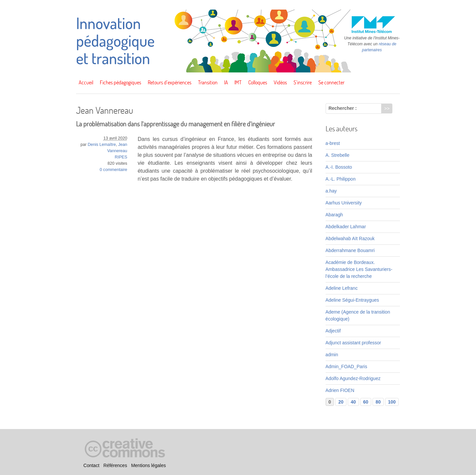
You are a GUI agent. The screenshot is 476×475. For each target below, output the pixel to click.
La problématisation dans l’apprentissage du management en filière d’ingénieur (176, 124)
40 (353, 402)
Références (115, 465)
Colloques (258, 82)
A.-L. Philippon (341, 179)
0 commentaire (114, 170)
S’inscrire (303, 82)
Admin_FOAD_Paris (346, 367)
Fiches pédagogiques (120, 82)
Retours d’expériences (170, 82)
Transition (208, 82)
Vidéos (280, 82)
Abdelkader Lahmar (346, 227)
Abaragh (334, 215)
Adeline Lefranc (342, 288)
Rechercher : (343, 108)
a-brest (333, 143)
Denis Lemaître (102, 145)
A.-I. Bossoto (339, 167)
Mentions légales (149, 465)
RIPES (121, 157)
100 (392, 402)
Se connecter (331, 82)
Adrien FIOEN (340, 390)
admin (332, 355)
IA (226, 82)
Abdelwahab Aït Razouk (350, 238)
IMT (238, 82)
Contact (91, 465)
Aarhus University (344, 203)
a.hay (331, 191)
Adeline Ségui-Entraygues (352, 300)
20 (341, 402)
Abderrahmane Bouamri (350, 250)
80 (378, 402)
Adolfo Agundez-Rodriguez (353, 378)
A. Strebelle (337, 155)
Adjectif (333, 331)
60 (366, 402)
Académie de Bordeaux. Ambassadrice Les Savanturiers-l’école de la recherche (359, 269)
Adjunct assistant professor (353, 343)
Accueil (86, 82)
